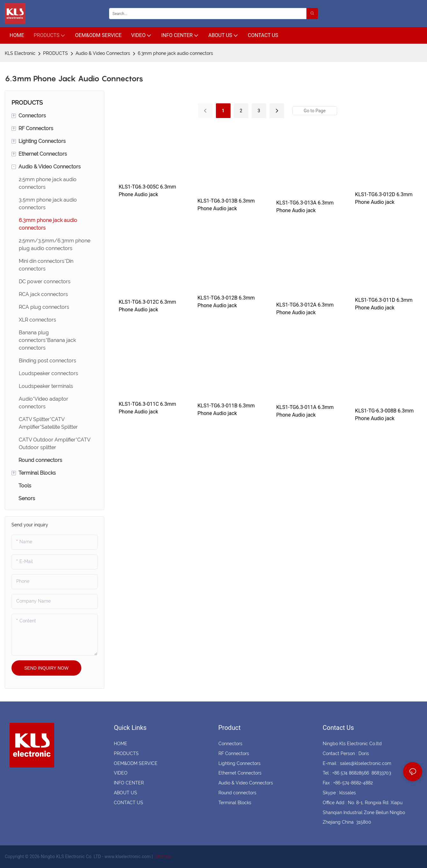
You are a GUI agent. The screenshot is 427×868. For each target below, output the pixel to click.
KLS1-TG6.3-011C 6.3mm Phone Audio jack (147, 408)
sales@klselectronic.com (366, 763)
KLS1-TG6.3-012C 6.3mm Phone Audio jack (147, 306)
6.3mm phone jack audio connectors (175, 53)
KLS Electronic (20, 53)
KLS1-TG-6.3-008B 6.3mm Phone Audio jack (384, 415)
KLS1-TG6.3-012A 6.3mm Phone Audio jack (305, 309)
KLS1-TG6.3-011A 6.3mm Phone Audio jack (305, 411)
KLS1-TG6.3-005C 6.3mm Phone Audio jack (147, 191)
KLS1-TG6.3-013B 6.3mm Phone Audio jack (226, 205)
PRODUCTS (55, 53)
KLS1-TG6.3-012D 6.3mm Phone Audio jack (384, 198)
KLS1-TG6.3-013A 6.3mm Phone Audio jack (305, 207)
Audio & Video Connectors (103, 53)
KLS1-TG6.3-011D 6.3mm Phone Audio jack (384, 304)
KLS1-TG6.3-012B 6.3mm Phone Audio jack (226, 302)
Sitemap (163, 857)
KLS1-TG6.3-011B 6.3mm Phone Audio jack (226, 409)
